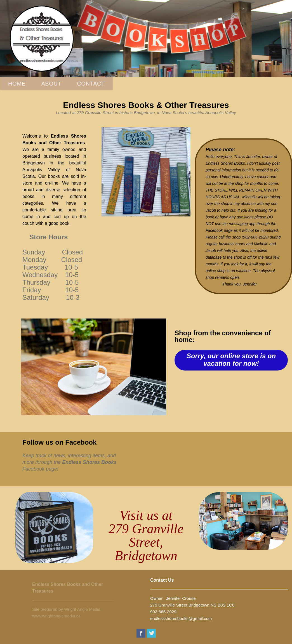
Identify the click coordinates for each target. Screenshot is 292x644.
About (51, 84)
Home (17, 84)
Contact (91, 84)
